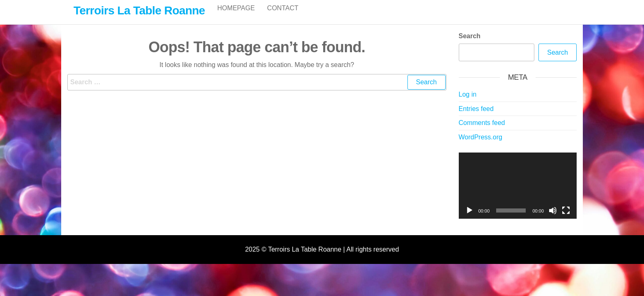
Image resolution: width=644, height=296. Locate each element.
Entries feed (476, 117)
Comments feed (482, 131)
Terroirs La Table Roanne (139, 10)
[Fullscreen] (566, 219)
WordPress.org (481, 146)
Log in (468, 103)
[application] (518, 194)
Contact (283, 16)
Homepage (236, 16)
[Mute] (553, 219)
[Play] (469, 219)
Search (470, 45)
